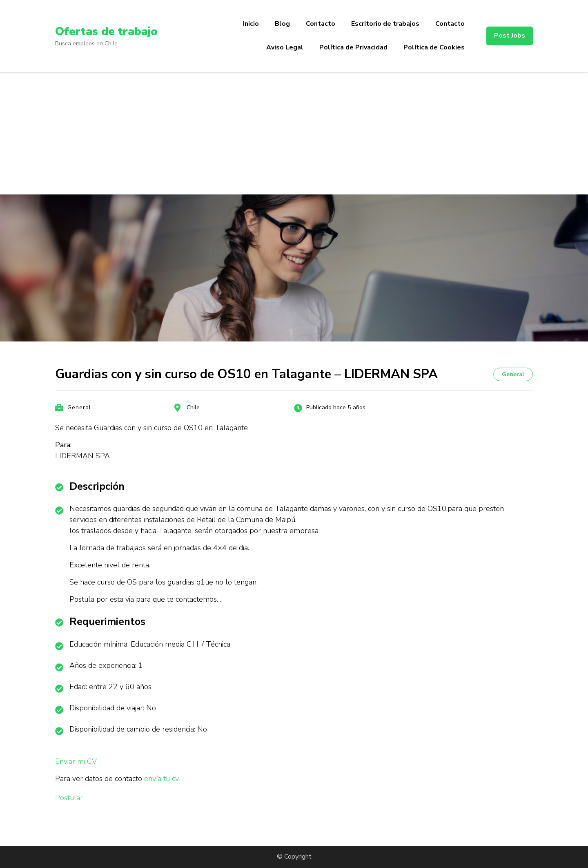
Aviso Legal (285, 47)
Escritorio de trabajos (385, 24)
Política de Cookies (434, 47)
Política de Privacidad (353, 47)
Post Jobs (510, 36)
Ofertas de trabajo (106, 31)
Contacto (321, 24)
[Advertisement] (294, 133)
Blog (282, 24)
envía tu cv (161, 779)
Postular (69, 798)
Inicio (251, 24)
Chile (193, 407)
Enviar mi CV (76, 761)
